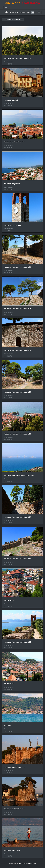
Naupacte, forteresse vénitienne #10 (17, 434)
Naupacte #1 (25, 12)
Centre (13, 12)
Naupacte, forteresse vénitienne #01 (17, 58)
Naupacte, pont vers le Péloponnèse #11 (19, 475)
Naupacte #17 (9, 726)
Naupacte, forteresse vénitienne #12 (17, 517)
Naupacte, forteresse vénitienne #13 (17, 559)
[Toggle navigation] (6, 8)
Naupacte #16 (9, 684)
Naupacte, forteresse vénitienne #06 (17, 267)
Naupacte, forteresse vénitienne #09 (17, 392)
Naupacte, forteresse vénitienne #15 (17, 642)
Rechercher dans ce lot (13, 19)
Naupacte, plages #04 (12, 184)
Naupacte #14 (9, 600)
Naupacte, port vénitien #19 (14, 809)
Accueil (6, 12)
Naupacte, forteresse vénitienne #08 (17, 350)
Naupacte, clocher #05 (12, 225)
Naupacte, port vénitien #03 (14, 142)
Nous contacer (30, 863)
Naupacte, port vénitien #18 (14, 767)
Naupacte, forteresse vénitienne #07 (17, 309)
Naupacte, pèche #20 (12, 851)
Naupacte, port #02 (11, 100)
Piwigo (21, 863)
